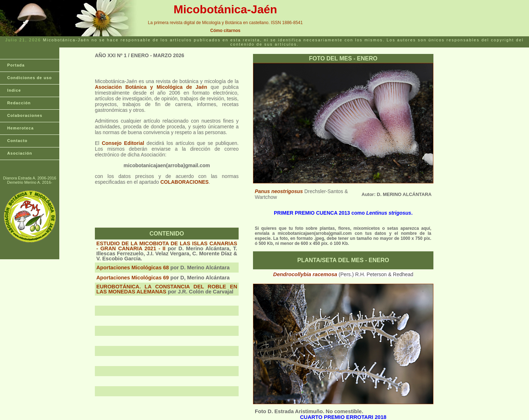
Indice (14, 90)
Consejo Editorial (123, 143)
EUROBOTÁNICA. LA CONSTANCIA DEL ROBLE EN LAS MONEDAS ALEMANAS (167, 289)
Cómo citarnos (225, 31)
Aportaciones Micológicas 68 (133, 268)
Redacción (19, 103)
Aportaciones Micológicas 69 (133, 278)
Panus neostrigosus (279, 191)
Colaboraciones (25, 115)
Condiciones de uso (29, 78)
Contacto (17, 141)
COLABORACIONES (185, 182)
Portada (16, 65)
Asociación (20, 153)
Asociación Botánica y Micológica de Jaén (151, 87)
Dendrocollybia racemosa (306, 274)
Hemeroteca (20, 128)
